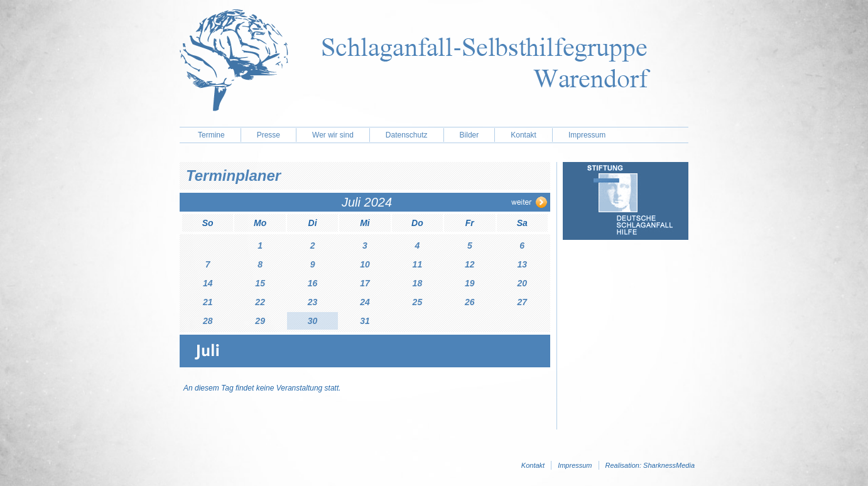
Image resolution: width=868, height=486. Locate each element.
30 (313, 321)
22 (260, 302)
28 (208, 321)
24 (365, 302)
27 (522, 302)
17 (365, 283)
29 (260, 321)
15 (260, 283)
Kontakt (524, 135)
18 (418, 283)
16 (313, 283)
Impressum (587, 135)
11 (418, 264)
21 (208, 302)
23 (313, 302)
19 (470, 283)
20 (522, 283)
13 (522, 264)
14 (208, 283)
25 (418, 302)
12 (470, 264)
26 (470, 302)
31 (365, 321)
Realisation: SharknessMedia (650, 465)
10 (365, 264)
